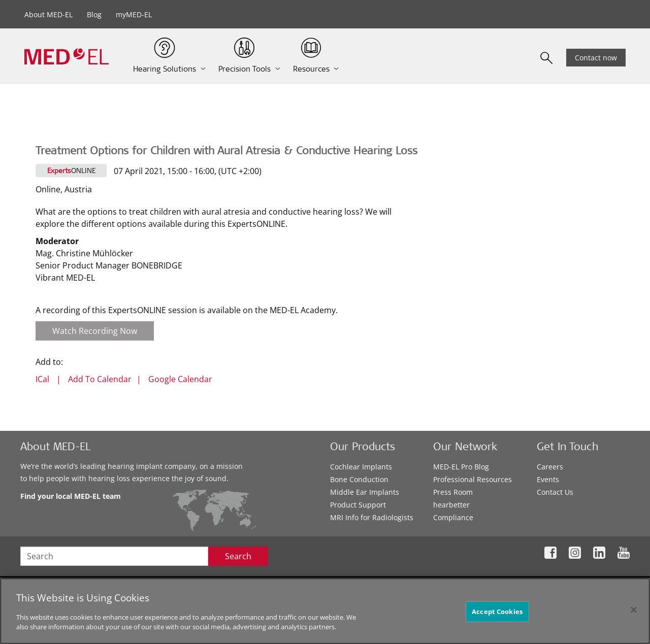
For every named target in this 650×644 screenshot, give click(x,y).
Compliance (453, 517)
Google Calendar (180, 379)
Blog (94, 14)
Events (548, 479)
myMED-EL (134, 14)
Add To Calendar (100, 379)
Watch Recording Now (95, 331)
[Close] (634, 609)
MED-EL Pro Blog (461, 467)
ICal (42, 379)
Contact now (596, 58)
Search (238, 556)
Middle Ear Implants (365, 492)
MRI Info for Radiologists (372, 517)
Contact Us (555, 492)
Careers (550, 467)
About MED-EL (48, 14)
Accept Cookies (497, 611)
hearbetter (451, 505)
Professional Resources (473, 479)
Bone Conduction (359, 479)
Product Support (358, 505)
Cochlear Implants (361, 467)
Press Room (453, 492)
